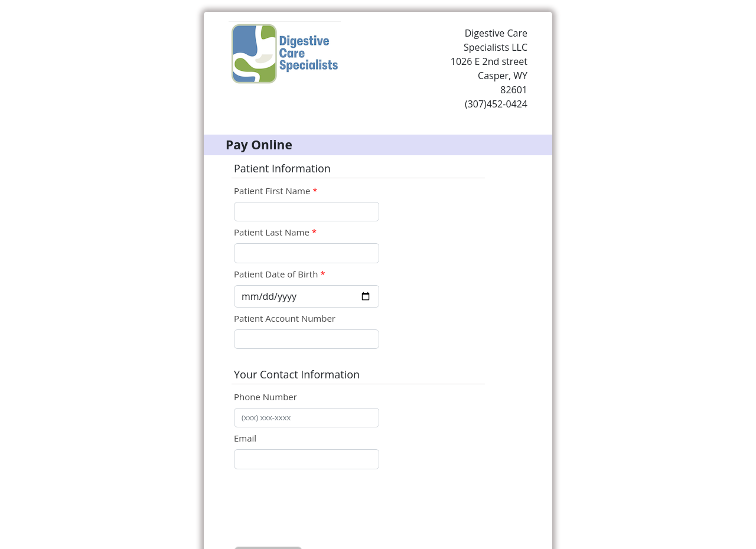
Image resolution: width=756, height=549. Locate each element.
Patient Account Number (285, 318)
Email (245, 438)
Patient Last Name (273, 232)
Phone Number (265, 397)
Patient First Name (273, 191)
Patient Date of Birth (276, 274)
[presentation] (324, 509)
